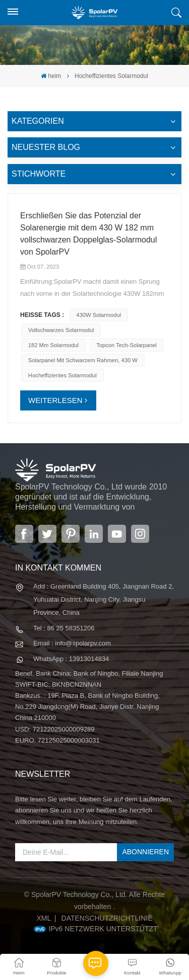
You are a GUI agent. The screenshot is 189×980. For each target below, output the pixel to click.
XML (44, 918)
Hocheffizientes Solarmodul (62, 375)
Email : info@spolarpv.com (72, 643)
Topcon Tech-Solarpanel (127, 345)
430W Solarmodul (99, 315)
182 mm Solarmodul (53, 345)
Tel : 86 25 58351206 (64, 628)
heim (51, 76)
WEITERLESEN (55, 400)
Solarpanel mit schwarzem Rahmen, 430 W (83, 360)
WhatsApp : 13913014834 (71, 659)
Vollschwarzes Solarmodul (61, 330)
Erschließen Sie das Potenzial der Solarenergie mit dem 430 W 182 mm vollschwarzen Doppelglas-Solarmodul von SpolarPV (88, 234)
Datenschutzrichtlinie (107, 918)
